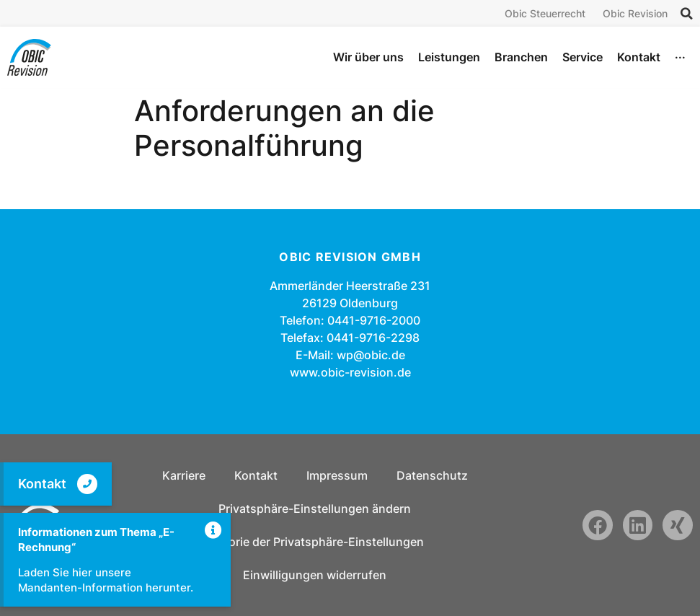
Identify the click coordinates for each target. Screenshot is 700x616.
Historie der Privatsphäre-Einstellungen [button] (315, 542)
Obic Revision (635, 13)
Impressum (337, 475)
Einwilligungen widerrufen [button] (315, 575)
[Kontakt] (87, 484)
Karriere (184, 475)
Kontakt (42, 484)
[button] (687, 14)
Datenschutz (432, 475)
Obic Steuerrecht (545, 13)
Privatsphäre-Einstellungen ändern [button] (315, 509)
